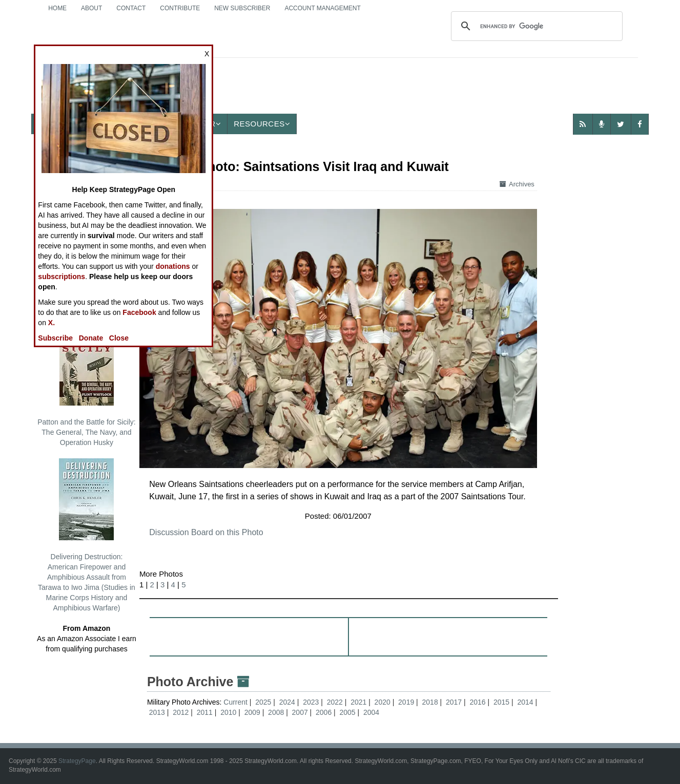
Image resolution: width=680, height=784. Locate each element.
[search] (535, 26)
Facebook (139, 312)
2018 (430, 702)
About (91, 8)
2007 (300, 712)
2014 (525, 702)
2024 (287, 702)
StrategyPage (77, 761)
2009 (252, 712)
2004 (371, 712)
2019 (406, 702)
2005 (348, 712)
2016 (477, 702)
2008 (276, 712)
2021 (358, 702)
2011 (205, 712)
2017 (454, 702)
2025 (263, 702)
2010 (228, 712)
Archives (517, 184)
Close (119, 338)
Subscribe (55, 338)
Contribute (180, 8)
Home (57, 8)
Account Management (322, 8)
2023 (311, 702)
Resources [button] (262, 124)
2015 (501, 702)
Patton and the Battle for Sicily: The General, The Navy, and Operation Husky (86, 385)
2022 (335, 702)
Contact (131, 8)
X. (51, 323)
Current (236, 702)
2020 (383, 702)
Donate (91, 338)
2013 (157, 712)
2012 (181, 712)
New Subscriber (242, 8)
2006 (324, 712)
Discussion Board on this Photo (206, 532)
